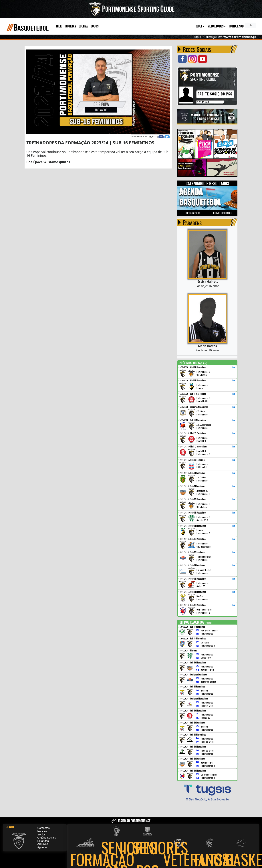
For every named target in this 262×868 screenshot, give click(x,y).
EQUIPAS (83, 26)
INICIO (59, 26)
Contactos (43, 828)
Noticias (42, 831)
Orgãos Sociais (47, 838)
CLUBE (200, 26)
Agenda (42, 847)
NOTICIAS (71, 26)
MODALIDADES (217, 26)
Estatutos (43, 841)
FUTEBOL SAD (236, 26)
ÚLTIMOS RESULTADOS (222, 213)
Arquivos (43, 844)
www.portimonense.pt (240, 37)
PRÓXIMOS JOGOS (192, 213)
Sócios (41, 834)
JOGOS (95, 26)
